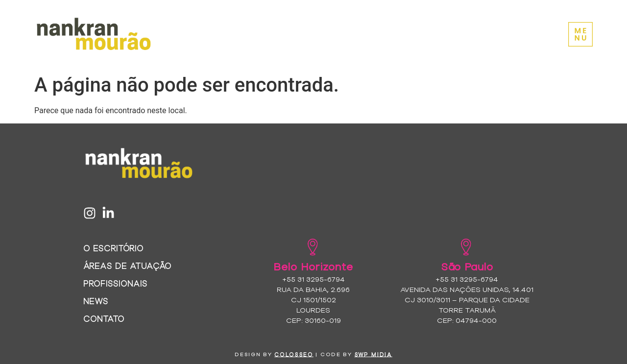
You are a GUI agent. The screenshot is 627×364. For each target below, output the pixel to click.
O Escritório (113, 248)
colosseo (294, 354)
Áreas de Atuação (127, 265)
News (96, 301)
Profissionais (115, 283)
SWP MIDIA (374, 354)
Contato (104, 318)
